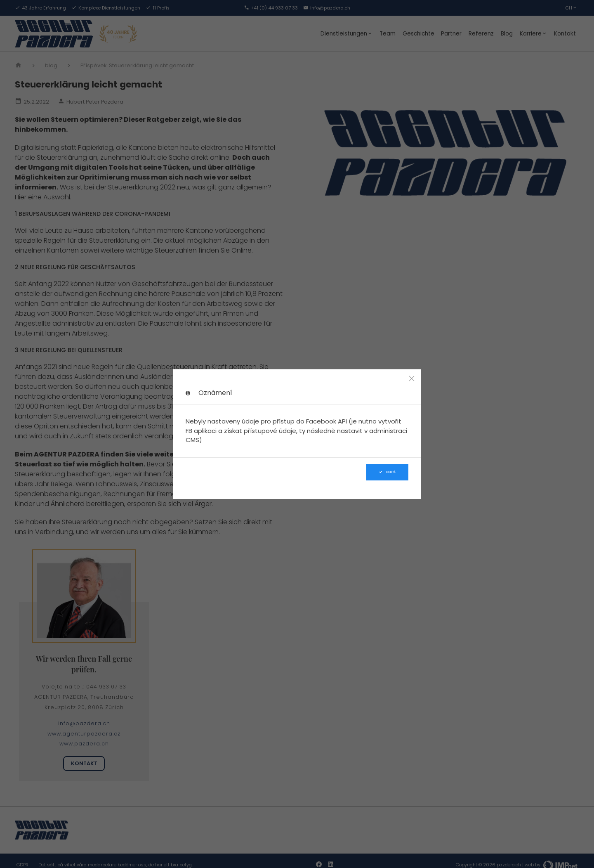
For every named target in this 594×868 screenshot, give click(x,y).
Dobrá (387, 472)
